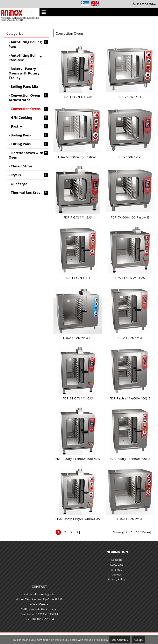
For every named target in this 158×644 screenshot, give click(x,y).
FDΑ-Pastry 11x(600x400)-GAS (78, 519)
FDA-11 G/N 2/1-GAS (130, 278)
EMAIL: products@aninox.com (39, 609)
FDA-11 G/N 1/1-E (78, 278)
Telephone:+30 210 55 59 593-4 (39, 614)
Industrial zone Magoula (39, 594)
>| (79, 532)
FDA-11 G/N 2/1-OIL (78, 338)
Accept (138, 640)
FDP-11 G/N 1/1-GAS (78, 398)
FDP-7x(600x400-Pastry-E (130, 217)
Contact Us (117, 565)
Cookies (117, 574)
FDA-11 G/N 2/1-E (130, 519)
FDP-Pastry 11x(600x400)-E (130, 398)
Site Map (117, 570)
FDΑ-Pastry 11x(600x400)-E (130, 459)
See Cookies (120, 640)
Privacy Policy (117, 579)
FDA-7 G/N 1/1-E (130, 97)
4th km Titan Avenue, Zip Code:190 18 (39, 599)
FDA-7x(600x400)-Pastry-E (78, 157)
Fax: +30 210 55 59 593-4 (39, 619)
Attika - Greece (39, 604)
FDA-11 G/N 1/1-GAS (78, 97)
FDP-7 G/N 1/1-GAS (78, 217)
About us (117, 560)
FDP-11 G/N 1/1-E (130, 338)
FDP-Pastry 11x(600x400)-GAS (78, 459)
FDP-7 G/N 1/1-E (130, 157)
